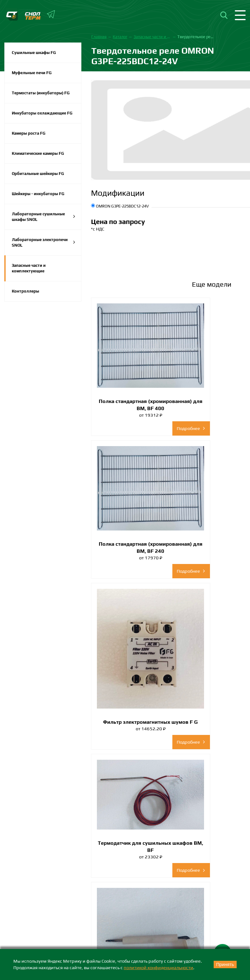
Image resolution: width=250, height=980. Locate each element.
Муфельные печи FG (32, 73)
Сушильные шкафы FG (34, 53)
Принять (225, 964)
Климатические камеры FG (38, 153)
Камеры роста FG (29, 133)
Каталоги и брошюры (30, 936)
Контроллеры (25, 291)
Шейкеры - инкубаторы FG (38, 194)
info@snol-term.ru (18, 893)
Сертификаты (22, 926)
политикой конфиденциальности (158, 967)
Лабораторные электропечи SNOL (44, 242)
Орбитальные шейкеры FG (38, 174)
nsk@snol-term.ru (139, 884)
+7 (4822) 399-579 (27, 885)
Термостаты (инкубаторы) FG (41, 93)
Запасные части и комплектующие (29, 268)
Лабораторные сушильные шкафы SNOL (44, 217)
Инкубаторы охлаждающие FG (42, 113)
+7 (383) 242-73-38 (149, 875)
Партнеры (18, 947)
